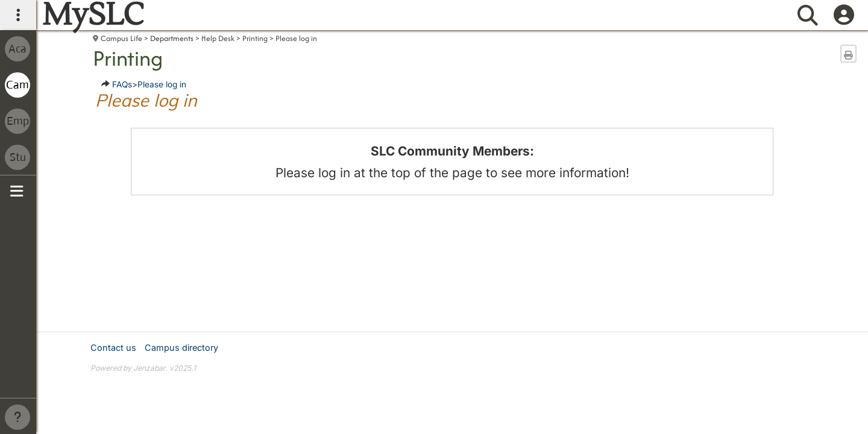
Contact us (113, 348)
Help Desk (218, 38)
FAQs (122, 84)
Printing (255, 38)
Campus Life (121, 38)
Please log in (296, 38)
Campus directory (181, 348)
